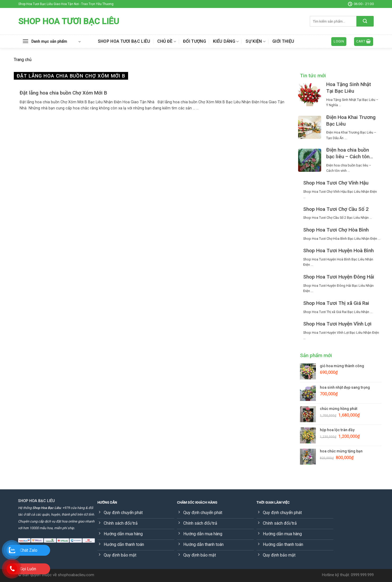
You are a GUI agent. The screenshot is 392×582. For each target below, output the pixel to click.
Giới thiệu (283, 41)
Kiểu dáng (226, 41)
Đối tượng (195, 41)
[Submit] (365, 21)
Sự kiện (256, 41)
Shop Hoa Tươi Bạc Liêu (69, 21)
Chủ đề (167, 41)
